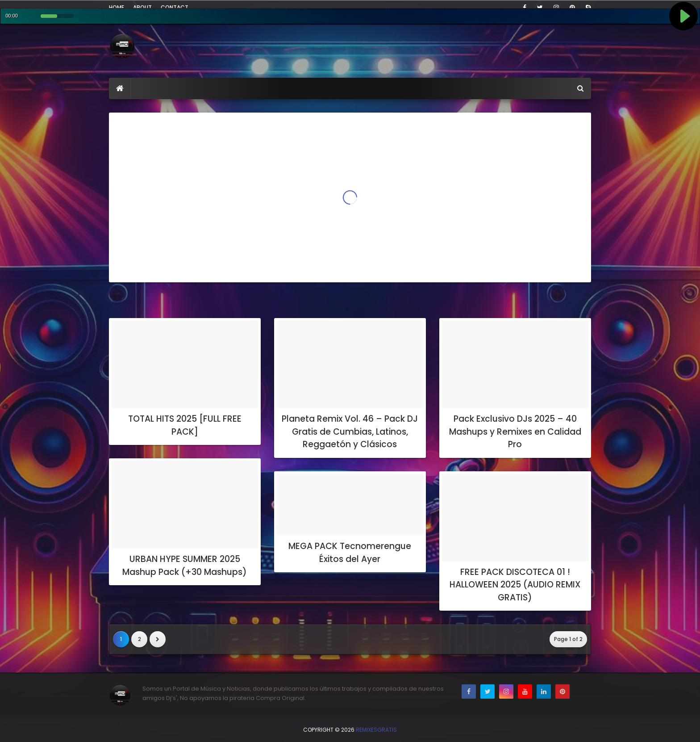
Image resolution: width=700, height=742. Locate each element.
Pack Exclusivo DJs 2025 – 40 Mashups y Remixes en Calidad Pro (515, 432)
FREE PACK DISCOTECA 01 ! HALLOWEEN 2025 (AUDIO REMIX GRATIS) (515, 585)
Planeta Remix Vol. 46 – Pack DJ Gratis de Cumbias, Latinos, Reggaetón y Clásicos (350, 432)
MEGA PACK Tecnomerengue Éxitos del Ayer (350, 553)
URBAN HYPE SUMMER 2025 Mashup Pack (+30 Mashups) (185, 566)
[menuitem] (120, 88)
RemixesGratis (376, 730)
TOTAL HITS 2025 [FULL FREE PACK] (185, 425)
